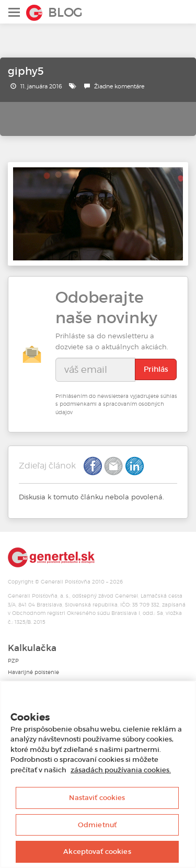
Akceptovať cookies (97, 852)
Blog (65, 12)
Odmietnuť (97, 825)
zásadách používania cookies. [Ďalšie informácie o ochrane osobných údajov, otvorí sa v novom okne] (121, 770)
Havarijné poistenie (33, 672)
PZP (13, 661)
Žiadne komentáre (119, 86)
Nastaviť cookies (97, 798)
